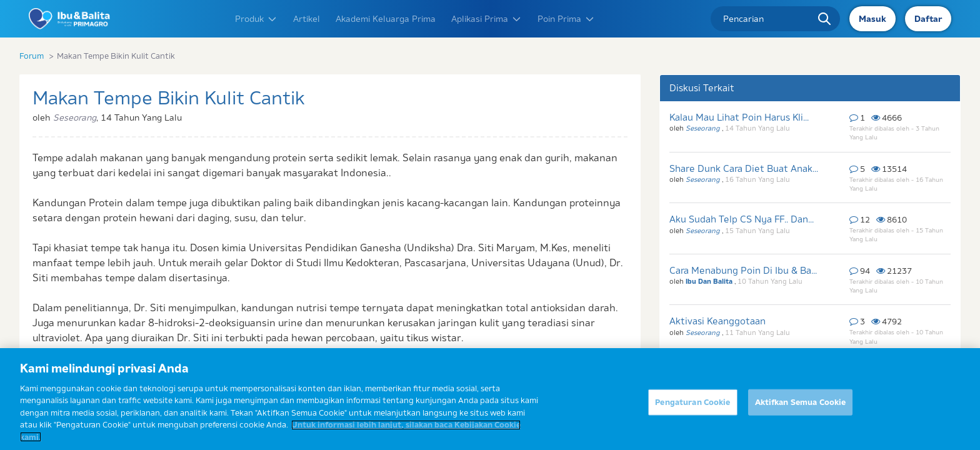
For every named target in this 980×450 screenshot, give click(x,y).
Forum (32, 56)
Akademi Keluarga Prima (386, 19)
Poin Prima (566, 19)
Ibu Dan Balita (710, 281)
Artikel (307, 19)
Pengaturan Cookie (692, 406)
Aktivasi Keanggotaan (717, 321)
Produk (256, 19)
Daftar (928, 19)
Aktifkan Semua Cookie (801, 406)
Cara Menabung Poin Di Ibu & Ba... (743, 270)
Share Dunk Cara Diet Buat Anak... (744, 168)
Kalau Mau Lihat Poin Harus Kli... (739, 117)
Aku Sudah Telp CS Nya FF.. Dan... (742, 219)
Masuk (872, 19)
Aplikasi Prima (487, 19)
